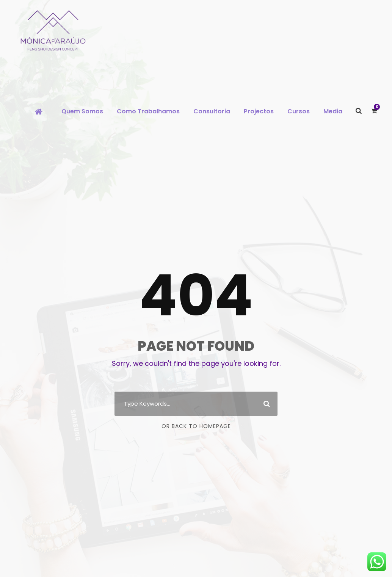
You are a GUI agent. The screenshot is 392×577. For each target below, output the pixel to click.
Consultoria (212, 111)
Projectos (259, 111)
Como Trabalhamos (148, 111)
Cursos (299, 111)
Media (333, 111)
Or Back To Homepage (196, 426)
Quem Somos (82, 111)
